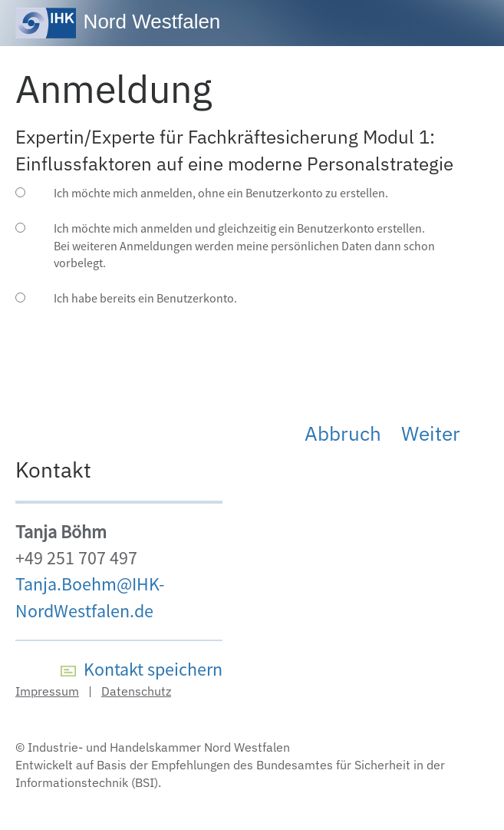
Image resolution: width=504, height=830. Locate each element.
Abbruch (343, 433)
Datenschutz (136, 691)
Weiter (431, 433)
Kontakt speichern (142, 669)
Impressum (47, 691)
